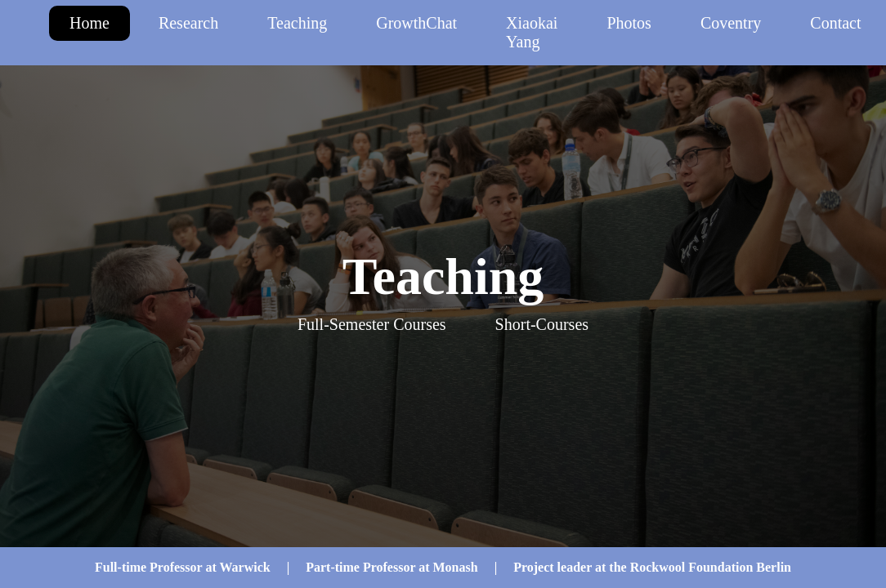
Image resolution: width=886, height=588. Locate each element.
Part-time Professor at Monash (392, 567)
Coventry (731, 23)
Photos (629, 23)
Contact (835, 23)
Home (89, 23)
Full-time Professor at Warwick (183, 567)
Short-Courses (542, 324)
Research (188, 23)
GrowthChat (416, 23)
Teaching (297, 23)
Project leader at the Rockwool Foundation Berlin (652, 567)
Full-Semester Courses (372, 324)
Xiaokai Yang (532, 32)
